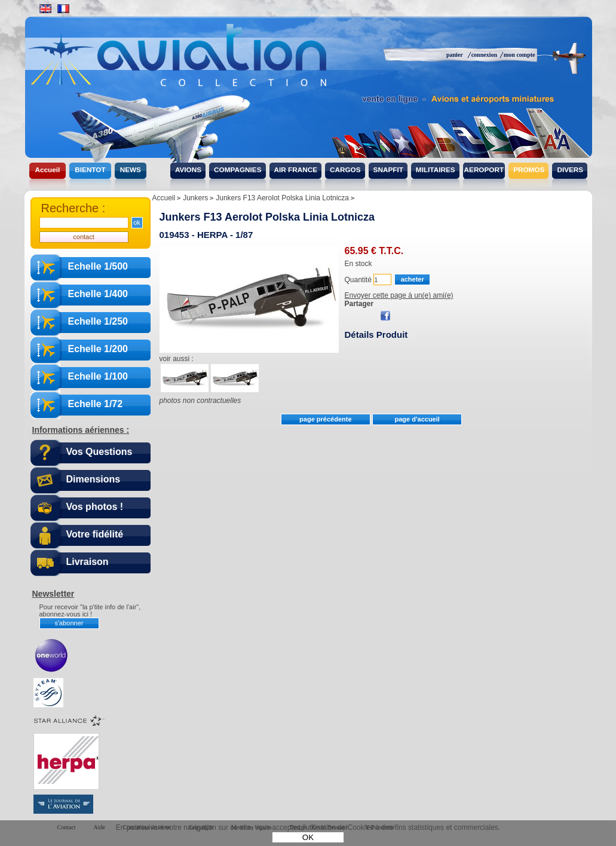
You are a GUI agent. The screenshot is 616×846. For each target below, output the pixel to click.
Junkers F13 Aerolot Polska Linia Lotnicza (267, 217)
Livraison (88, 562)
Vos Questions (99, 452)
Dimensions (94, 479)
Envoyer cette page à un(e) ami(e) (399, 295)
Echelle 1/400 (98, 294)
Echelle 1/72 (96, 404)
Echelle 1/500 (98, 266)
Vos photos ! (95, 507)
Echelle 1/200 (98, 349)
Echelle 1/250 (98, 321)
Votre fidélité (95, 534)
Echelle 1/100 (98, 376)
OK (308, 837)
